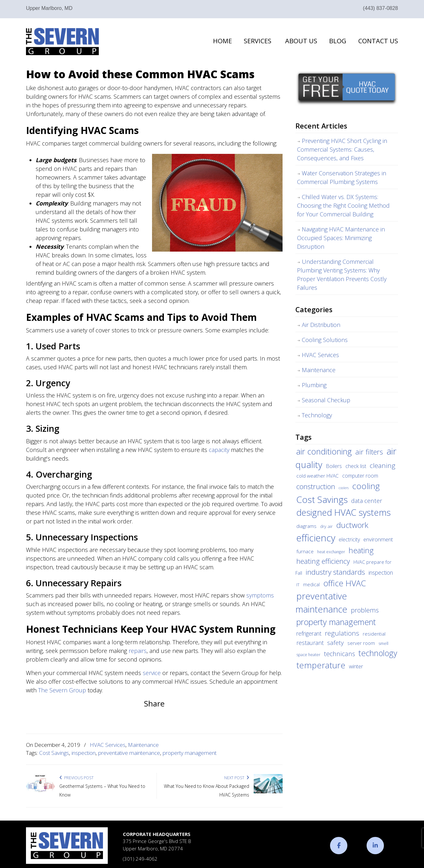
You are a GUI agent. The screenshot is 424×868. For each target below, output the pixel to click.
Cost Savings (54, 753)
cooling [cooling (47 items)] (366, 486)
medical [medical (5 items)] (311, 584)
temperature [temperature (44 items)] (321, 665)
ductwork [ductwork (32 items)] (352, 525)
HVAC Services (108, 745)
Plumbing (314, 385)
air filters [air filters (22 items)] (369, 452)
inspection (84, 753)
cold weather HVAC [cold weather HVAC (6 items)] (318, 476)
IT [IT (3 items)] (298, 585)
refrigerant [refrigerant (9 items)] (309, 633)
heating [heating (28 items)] (361, 550)
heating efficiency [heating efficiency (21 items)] (323, 561)
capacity (219, 450)
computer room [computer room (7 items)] (360, 476)
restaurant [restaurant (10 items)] (310, 643)
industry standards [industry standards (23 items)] (335, 572)
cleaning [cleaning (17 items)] (383, 465)
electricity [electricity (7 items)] (349, 539)
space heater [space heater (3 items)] (308, 655)
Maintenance (143, 745)
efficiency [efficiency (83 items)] (316, 538)
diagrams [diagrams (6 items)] (306, 526)
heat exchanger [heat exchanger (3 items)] (331, 552)
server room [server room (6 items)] (361, 643)
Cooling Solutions (325, 340)
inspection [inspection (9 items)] (381, 572)
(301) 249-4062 (140, 859)
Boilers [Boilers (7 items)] (334, 466)
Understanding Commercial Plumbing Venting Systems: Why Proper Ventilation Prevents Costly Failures (342, 275)
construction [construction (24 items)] (316, 486)
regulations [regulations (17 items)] (342, 633)
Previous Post (76, 778)
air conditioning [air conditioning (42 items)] (324, 451)
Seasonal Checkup (326, 400)
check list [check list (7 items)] (356, 466)
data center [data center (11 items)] (367, 501)
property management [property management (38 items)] (336, 622)
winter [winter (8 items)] (356, 666)
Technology (317, 415)
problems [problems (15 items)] (365, 610)
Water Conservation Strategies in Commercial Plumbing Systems (342, 177)
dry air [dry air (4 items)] (326, 526)
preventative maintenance (129, 753)
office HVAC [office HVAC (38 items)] (345, 583)
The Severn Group (62, 42)
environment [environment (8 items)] (378, 539)
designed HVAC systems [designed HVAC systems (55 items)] (343, 512)
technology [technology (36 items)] (378, 653)
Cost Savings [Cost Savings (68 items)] (322, 499)
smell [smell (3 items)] (383, 643)
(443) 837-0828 (381, 8)
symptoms (260, 595)
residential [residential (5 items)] (374, 634)
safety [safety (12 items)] (335, 643)
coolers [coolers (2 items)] (344, 488)
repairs (138, 651)
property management (190, 753)
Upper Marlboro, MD (49, 8)
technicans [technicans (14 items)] (339, 654)
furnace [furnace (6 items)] (305, 551)
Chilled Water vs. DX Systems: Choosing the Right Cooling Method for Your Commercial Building (343, 205)
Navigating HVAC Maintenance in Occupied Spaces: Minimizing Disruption (341, 238)
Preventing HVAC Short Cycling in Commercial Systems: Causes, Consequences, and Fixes (342, 149)
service (152, 673)
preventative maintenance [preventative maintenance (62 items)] (321, 603)
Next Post (237, 778)
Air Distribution (321, 325)
